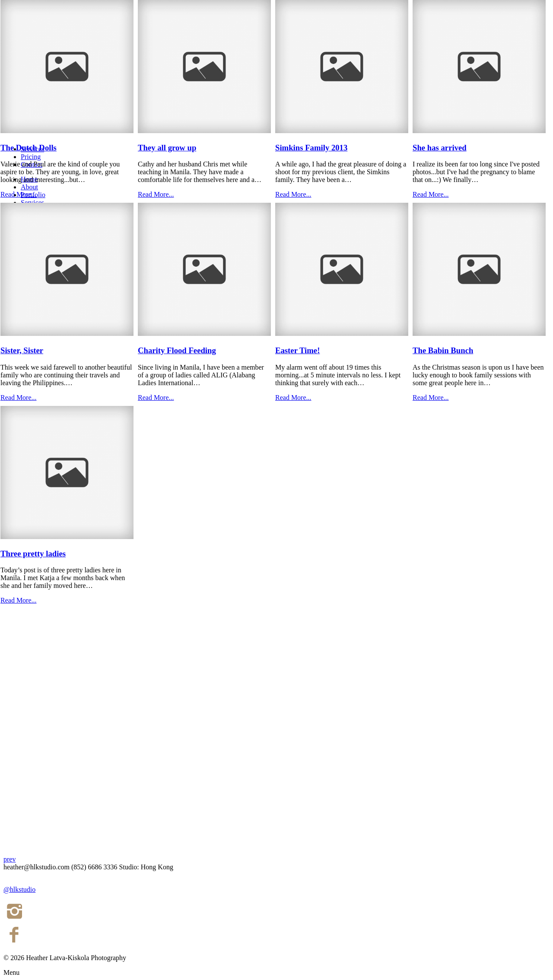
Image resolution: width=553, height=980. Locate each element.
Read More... (19, 194)
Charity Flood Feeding (177, 350)
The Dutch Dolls (29, 148)
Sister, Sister (22, 350)
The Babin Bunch (443, 350)
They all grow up (167, 148)
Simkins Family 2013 (311, 148)
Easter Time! (297, 350)
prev (10, 859)
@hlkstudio (19, 889)
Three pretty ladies (33, 554)
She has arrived (440, 148)
